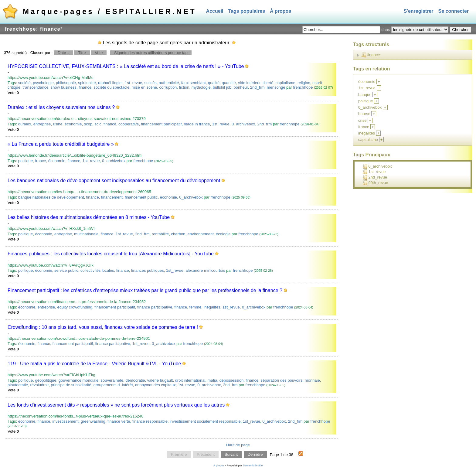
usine (58, 124)
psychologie (43, 83)
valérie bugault (160, 380)
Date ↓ (63, 53)
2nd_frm (257, 87)
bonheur (241, 87)
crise (362, 120)
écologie (223, 234)
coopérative (129, 124)
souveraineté (112, 380)
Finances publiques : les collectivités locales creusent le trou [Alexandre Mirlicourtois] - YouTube (111, 254)
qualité (214, 83)
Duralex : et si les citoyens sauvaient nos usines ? (61, 107)
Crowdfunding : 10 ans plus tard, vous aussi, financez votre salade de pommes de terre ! (103, 327)
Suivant (231, 455)
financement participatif (161, 124)
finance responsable (150, 421)
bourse (364, 114)
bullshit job (222, 87)
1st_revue (133, 83)
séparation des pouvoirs (282, 380)
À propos (280, 11)
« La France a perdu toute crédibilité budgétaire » (61, 144)
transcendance (35, 87)
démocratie (135, 380)
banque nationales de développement (51, 197)
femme (195, 307)
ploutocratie (18, 385)
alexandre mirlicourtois (205, 270)
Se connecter (454, 11)
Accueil (215, 11)
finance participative (155, 307)
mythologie (201, 87)
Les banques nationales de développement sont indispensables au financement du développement (114, 181)
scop (88, 124)
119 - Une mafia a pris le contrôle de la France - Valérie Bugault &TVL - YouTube (94, 364)
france (40, 161)
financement (112, 197)
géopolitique (46, 380)
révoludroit (40, 385)
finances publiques (148, 270)
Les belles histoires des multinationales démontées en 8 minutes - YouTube (89, 217)
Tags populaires (247, 11)
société (24, 83)
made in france (197, 124)
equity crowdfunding (75, 307)
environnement (201, 234)
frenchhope (303, 87)
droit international (190, 380)
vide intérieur (249, 83)
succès (150, 83)
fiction (184, 87)
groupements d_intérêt (113, 385)
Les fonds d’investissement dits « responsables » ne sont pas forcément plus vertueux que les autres (116, 405)
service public (66, 270)
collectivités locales (97, 270)
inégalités (212, 307)
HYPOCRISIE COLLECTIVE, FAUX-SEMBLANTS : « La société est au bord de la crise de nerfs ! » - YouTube (126, 66)
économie (73, 124)
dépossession (232, 380)
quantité (229, 83)
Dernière (255, 455)
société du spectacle (111, 87)
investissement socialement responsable (205, 421)
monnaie (312, 380)
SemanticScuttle (253, 465)
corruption (168, 87)
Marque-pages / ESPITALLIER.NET (110, 11)
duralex (25, 124)
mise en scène (144, 87)
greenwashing (93, 421)
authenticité (169, 83)
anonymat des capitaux (155, 385)
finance (85, 87)
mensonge (276, 87)
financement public (141, 197)
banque (365, 95)
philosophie (66, 83)
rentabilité (160, 234)
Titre (82, 53)
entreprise (42, 124)
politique (25, 161)
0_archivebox (243, 124)
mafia (212, 380)
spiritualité (87, 83)
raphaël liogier (110, 83)
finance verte (119, 421)
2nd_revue (375, 177)
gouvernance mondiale (79, 380)
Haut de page (238, 445)
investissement (66, 421)
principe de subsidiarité (71, 385)
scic (98, 124)
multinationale (86, 234)
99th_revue (376, 183)
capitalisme (286, 83)
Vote (99, 53)
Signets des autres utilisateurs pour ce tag (151, 53)
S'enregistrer (418, 11)
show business (64, 87)
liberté (268, 83)
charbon (178, 234)
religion (304, 83)
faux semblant (194, 83)
